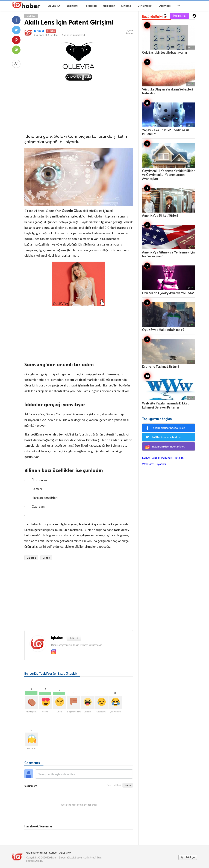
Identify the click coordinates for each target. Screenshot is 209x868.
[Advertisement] (79, 107)
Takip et (74, 638)
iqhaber (39, 30)
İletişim (179, 457)
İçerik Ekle (179, 16)
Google (31, 557)
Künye (146, 457)
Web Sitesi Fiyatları (154, 464)
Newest (128, 785)
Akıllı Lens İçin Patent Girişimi (69, 22)
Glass (46, 557)
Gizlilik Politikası (162, 457)
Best (109, 785)
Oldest (118, 785)
